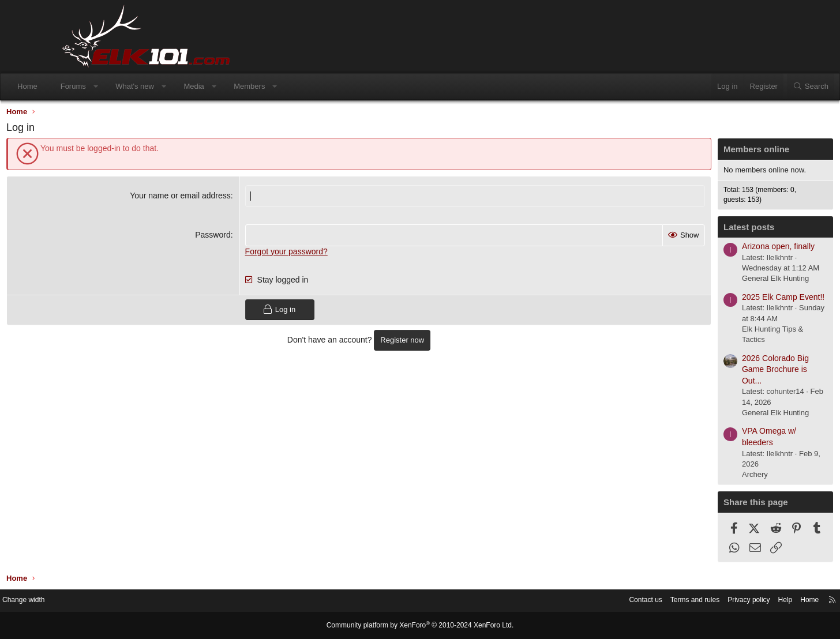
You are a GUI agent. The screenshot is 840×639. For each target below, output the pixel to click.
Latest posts (689, 230)
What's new (191, 86)
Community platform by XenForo (420, 626)
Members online (697, 152)
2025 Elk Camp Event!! (724, 300)
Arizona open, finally (719, 249)
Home (84, 86)
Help (717, 601)
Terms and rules (620, 601)
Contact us (567, 601)
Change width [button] (91, 601)
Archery (695, 477)
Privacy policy (678, 601)
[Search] (754, 87)
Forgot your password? (307, 254)
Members (306, 86)
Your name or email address (200, 198)
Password (233, 237)
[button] (152, 87)
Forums (130, 86)
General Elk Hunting (716, 281)
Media (250, 86)
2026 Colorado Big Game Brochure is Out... (716, 372)
